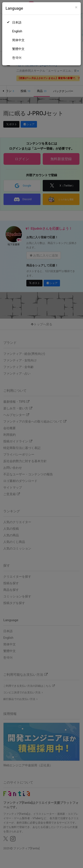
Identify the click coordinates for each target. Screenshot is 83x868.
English (17, 31)
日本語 (17, 22)
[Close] (76, 7)
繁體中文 (18, 49)
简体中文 (18, 40)
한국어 (17, 58)
